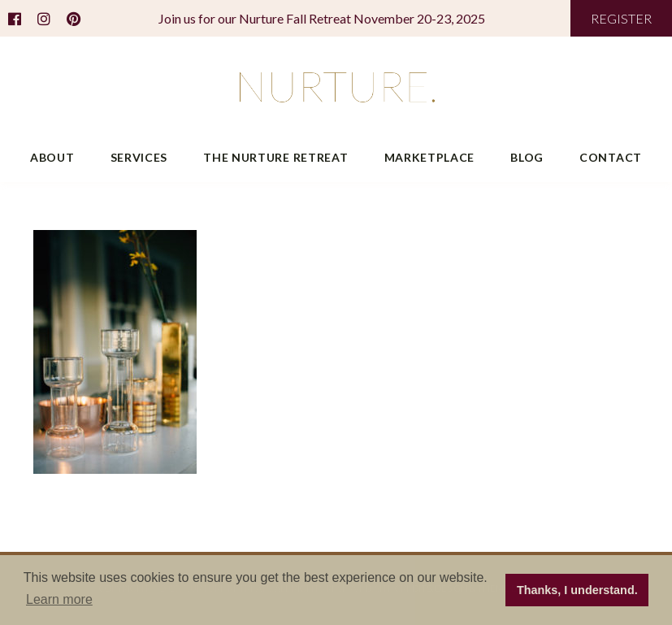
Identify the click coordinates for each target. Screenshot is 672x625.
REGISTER (621, 18)
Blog (527, 157)
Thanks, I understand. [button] (577, 590)
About (52, 157)
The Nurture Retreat (275, 157)
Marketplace (430, 157)
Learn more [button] (59, 599)
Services (139, 157)
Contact (611, 157)
